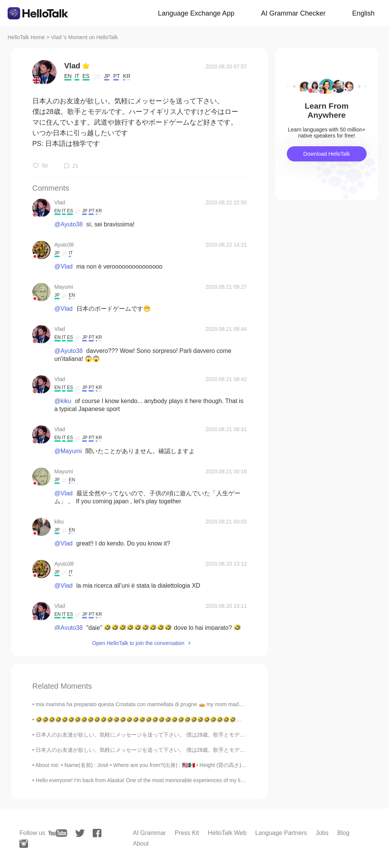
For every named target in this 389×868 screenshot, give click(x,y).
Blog (343, 833)
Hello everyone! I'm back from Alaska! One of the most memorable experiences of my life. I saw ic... (153, 780)
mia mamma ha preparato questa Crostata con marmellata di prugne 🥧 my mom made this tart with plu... (160, 704)
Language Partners (281, 833)
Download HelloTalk (327, 154)
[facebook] (97, 833)
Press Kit (187, 833)
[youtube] (58, 833)
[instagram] (24, 844)
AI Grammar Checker (293, 13)
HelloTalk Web (227, 833)
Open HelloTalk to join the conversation (138, 643)
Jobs (322, 833)
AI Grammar (149, 833)
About (141, 843)
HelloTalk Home (26, 37)
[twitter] (80, 833)
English (363, 13)
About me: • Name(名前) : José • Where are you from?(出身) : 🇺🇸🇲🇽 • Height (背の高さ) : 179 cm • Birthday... (163, 765)
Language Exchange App (196, 13)
